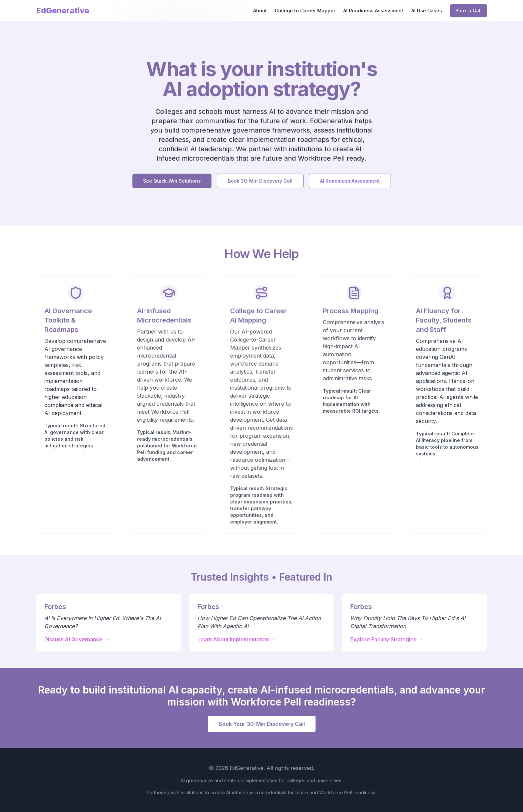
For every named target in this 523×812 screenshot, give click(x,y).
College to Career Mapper (305, 11)
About (260, 11)
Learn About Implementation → (236, 639)
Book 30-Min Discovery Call (260, 181)
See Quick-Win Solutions (172, 181)
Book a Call (468, 11)
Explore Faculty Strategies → (387, 639)
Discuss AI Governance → (77, 639)
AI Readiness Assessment (373, 11)
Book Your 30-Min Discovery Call (262, 724)
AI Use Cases (427, 11)
